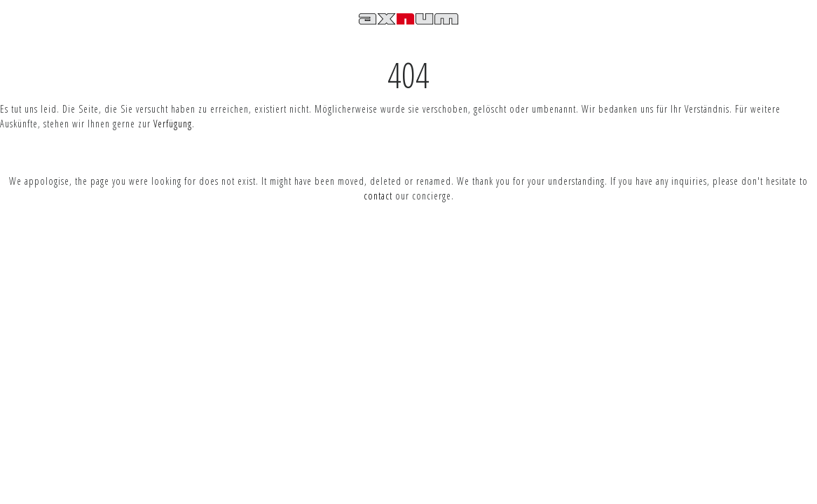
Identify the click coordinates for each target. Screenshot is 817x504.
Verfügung (173, 124)
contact (378, 196)
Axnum (408, 31)
